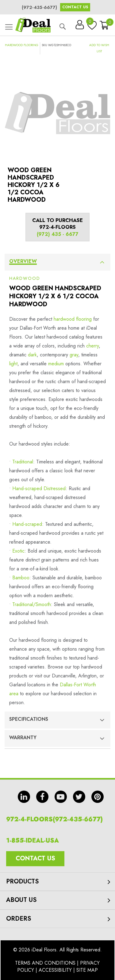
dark (32, 355)
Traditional (23, 462)
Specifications (29, 719)
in (24, 797)
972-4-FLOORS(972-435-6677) (54, 819)
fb (42, 797)
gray (74, 355)
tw (79, 797)
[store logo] (33, 25)
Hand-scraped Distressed (39, 488)
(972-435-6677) (39, 7)
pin (98, 797)
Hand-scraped (27, 524)
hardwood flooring (73, 319)
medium (56, 364)
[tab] (57, 262)
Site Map (87, 970)
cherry (92, 346)
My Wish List (90, 23)
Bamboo (21, 578)
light (13, 364)
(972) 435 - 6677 (58, 234)
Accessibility (55, 970)
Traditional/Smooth (32, 604)
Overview (23, 261)
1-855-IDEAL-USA (33, 841)
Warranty (23, 738)
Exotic (18, 551)
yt (61, 797)
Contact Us (75, 7)
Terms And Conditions (45, 963)
